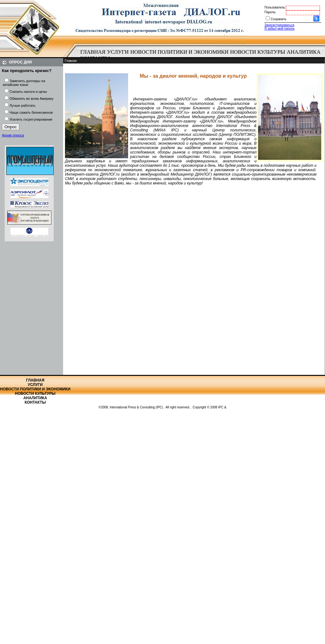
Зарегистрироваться (279, 25)
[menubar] (202, 55)
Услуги (118, 52)
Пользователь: (275, 7)
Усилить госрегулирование (31, 119)
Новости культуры (257, 52)
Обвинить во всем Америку (31, 99)
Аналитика (304, 52)
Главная (93, 52)
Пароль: (270, 12)
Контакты (35, 402)
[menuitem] (93, 52)
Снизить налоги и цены (28, 92)
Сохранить (279, 19)
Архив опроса (13, 135)
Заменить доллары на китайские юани (24, 83)
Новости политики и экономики (179, 52)
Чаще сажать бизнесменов (31, 112)
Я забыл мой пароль (279, 29)
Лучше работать (23, 105)
